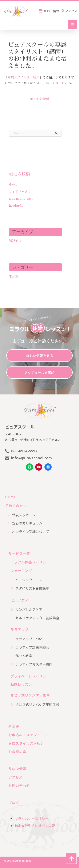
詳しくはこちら (57, 83)
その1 (13, 185)
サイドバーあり (20, 192)
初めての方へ (16, 505)
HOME (11, 497)
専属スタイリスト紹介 (24, 77)
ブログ (14, 802)
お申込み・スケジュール (28, 735)
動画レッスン (21, 684)
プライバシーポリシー (31, 819)
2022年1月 (16, 241)
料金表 (14, 726)
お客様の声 (17, 752)
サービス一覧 (19, 553)
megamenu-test (21, 199)
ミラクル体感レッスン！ (30, 562)
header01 (16, 206)
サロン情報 (17, 769)
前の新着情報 (40, 99)
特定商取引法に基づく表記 (35, 826)
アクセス (15, 777)
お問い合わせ (19, 786)
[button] (72, 25)
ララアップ (19, 629)
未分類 (14, 276)
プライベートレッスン (28, 676)
